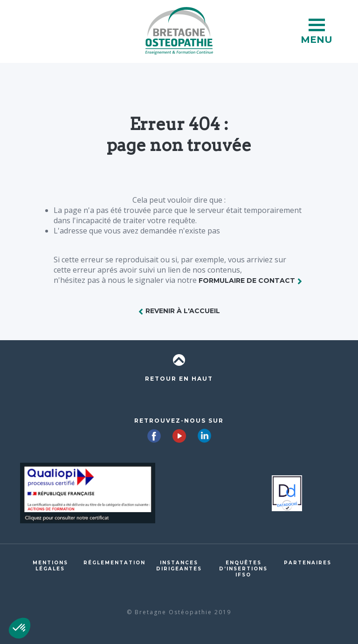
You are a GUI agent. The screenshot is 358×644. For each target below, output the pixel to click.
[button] (20, 628)
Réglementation (114, 563)
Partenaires (308, 563)
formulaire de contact (247, 281)
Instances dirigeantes (179, 566)
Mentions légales (50, 566)
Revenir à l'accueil (183, 311)
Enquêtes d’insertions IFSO (243, 569)
